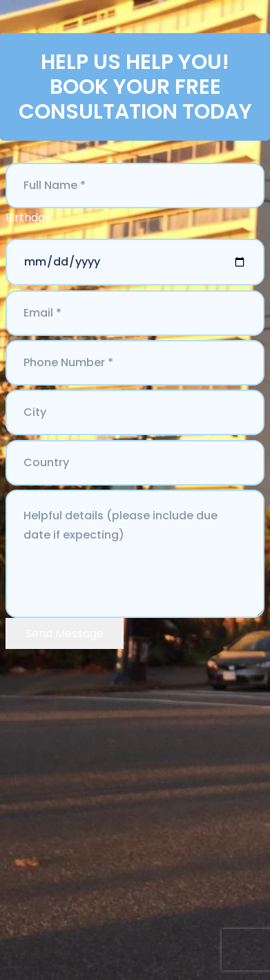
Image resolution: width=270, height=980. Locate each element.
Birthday (28, 218)
